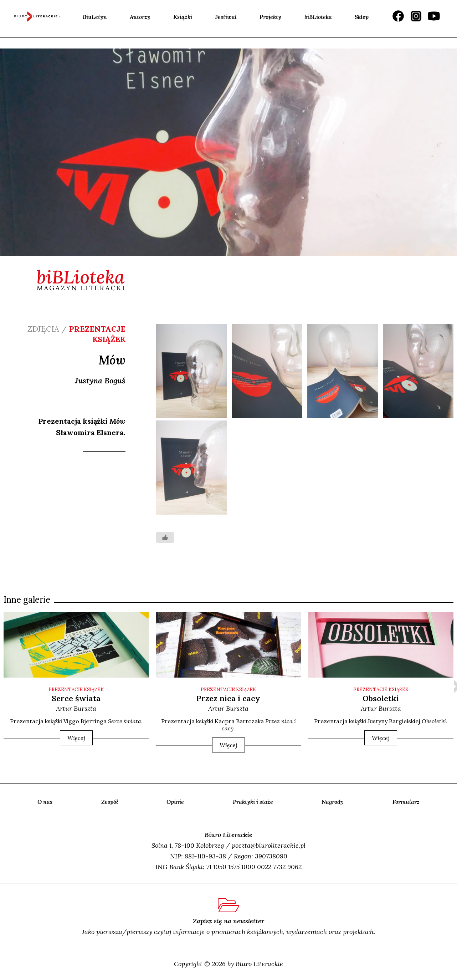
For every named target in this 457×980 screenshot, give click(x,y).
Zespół (110, 802)
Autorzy (140, 17)
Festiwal (226, 17)
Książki (183, 17)
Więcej (76, 738)
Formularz (406, 802)
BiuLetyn (95, 17)
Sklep (362, 17)
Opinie (175, 802)
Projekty (270, 17)
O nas (45, 802)
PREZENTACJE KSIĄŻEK (76, 690)
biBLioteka (318, 17)
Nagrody (333, 802)
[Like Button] (165, 537)
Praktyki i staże (253, 802)
